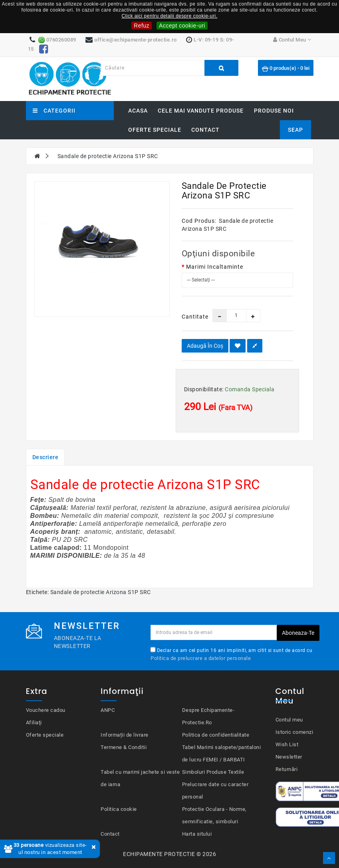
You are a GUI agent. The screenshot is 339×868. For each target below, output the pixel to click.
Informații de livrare (125, 735)
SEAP (295, 130)
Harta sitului (197, 834)
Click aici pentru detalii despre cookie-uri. (169, 16)
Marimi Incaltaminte (215, 267)
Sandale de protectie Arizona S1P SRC (108, 156)
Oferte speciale (155, 130)
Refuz (142, 26)
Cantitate (191, 317)
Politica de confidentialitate (216, 735)
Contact (205, 130)
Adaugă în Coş (205, 346)
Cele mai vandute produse (201, 111)
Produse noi (274, 111)
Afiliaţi (34, 722)
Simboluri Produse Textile (213, 772)
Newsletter (289, 757)
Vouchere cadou (46, 710)
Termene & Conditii (124, 747)
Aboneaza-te (298, 633)
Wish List (287, 744)
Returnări (287, 769)
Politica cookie (119, 809)
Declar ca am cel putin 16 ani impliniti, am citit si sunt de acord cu (231, 654)
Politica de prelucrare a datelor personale (201, 658)
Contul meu (289, 720)
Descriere (46, 457)
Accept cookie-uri (182, 26)
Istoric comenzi (294, 732)
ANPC (108, 710)
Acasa (138, 111)
